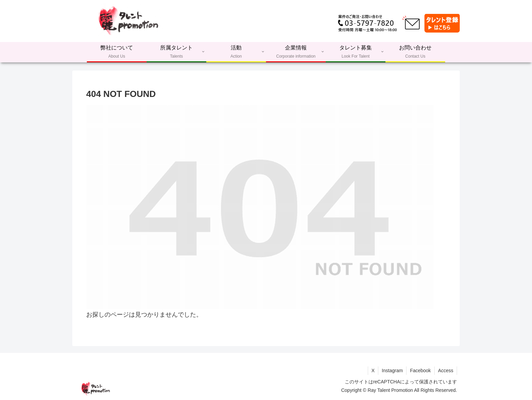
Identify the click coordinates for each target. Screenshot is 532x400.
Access (446, 371)
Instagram (392, 371)
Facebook (420, 371)
